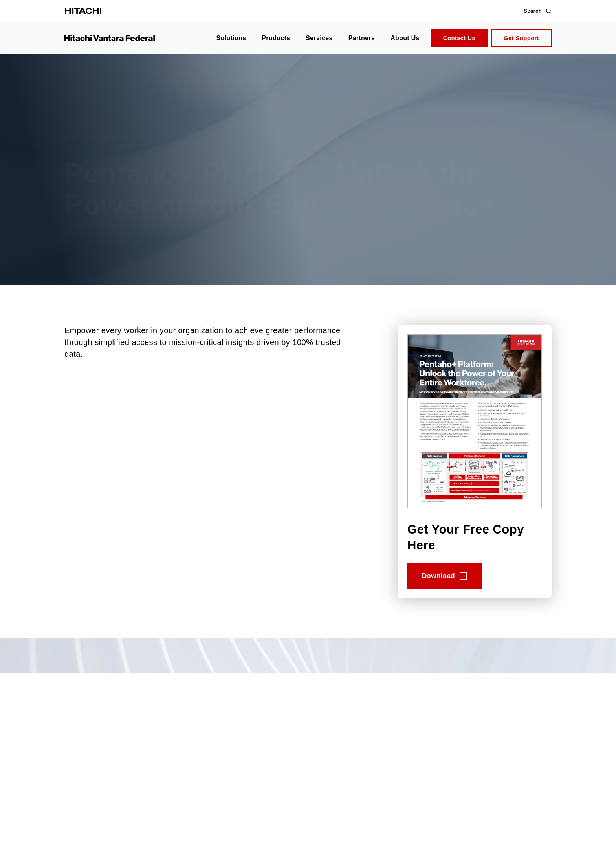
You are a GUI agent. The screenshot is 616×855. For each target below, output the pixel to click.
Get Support (521, 38)
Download (438, 576)
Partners (362, 38)
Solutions (231, 38)
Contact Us (459, 38)
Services (319, 38)
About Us (405, 38)
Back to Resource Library (113, 125)
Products (276, 38)
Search (538, 11)
